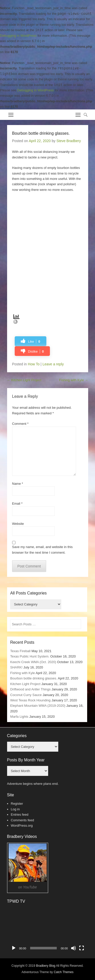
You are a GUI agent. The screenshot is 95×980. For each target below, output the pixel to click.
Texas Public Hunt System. (30, 656)
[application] (48, 930)
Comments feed (23, 820)
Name (18, 484)
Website (18, 524)
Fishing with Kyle (73, 380)
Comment (20, 424)
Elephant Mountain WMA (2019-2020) (38, 706)
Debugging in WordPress (18, 36)
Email (17, 504)
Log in (15, 809)
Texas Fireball (20, 651)
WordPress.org (22, 826)
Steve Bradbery (69, 141)
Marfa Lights (19, 717)
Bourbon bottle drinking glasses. (34, 678)
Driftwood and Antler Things (30, 689)
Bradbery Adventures (36, 113)
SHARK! (16, 667)
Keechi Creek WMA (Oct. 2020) (33, 662)
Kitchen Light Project (24, 380)
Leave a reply (53, 364)
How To (34, 364)
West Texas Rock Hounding (30, 700)
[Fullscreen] (82, 948)
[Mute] (73, 948)
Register (17, 804)
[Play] (14, 948)
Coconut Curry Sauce (26, 695)
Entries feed (20, 815)
